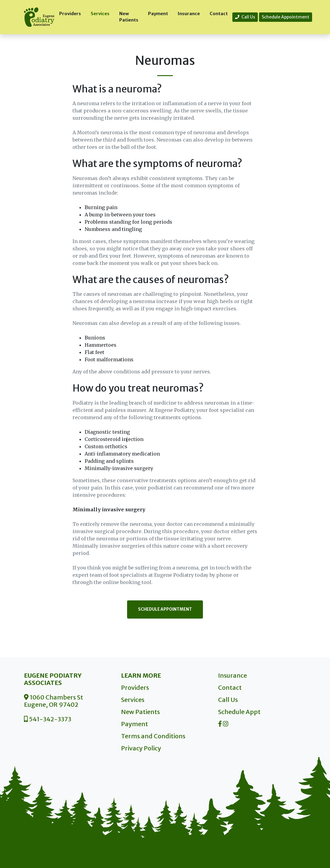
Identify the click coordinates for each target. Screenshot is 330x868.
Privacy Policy (141, 748)
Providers (70, 14)
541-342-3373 (48, 719)
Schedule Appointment (286, 17)
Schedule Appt (239, 712)
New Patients (129, 17)
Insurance (189, 14)
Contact (219, 14)
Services (100, 14)
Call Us (245, 17)
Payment (158, 14)
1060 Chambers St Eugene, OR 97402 (54, 701)
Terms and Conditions (153, 736)
